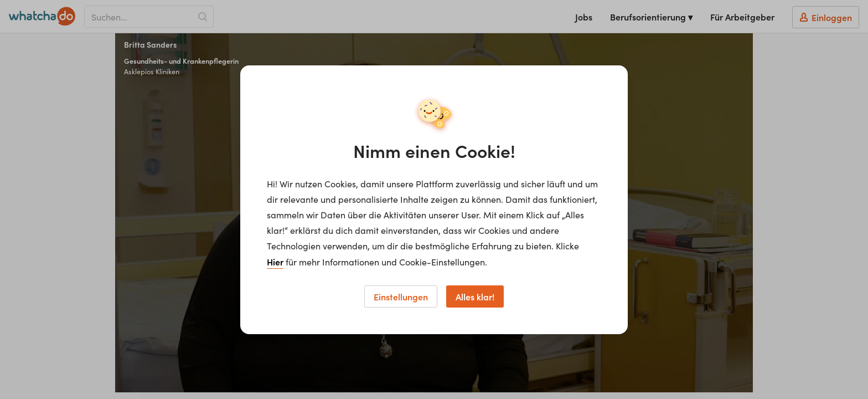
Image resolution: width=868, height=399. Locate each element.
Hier (275, 262)
